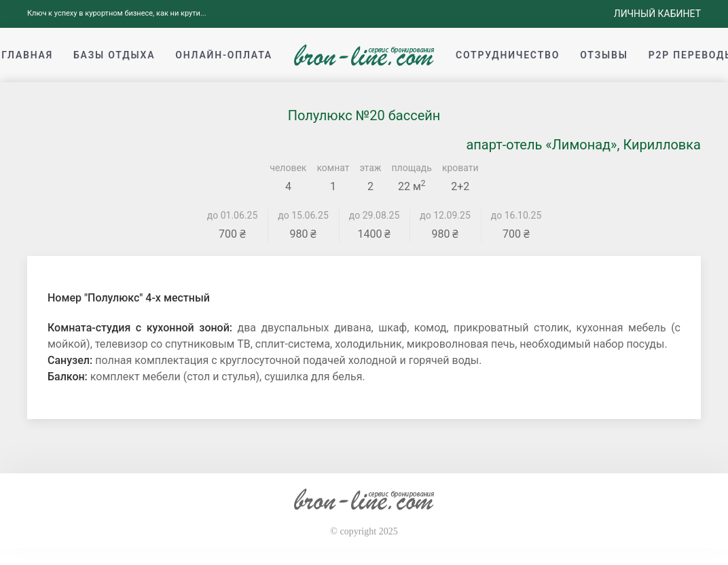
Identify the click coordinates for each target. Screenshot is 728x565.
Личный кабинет (657, 14)
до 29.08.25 (375, 215)
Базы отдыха (114, 55)
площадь (412, 168)
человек (288, 168)
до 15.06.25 (303, 215)
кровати (460, 168)
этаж (371, 168)
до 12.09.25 (445, 215)
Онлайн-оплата (224, 55)
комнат (333, 168)
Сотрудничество (508, 55)
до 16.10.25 (516, 215)
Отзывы (604, 55)
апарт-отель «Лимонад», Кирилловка (583, 145)
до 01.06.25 (233, 215)
